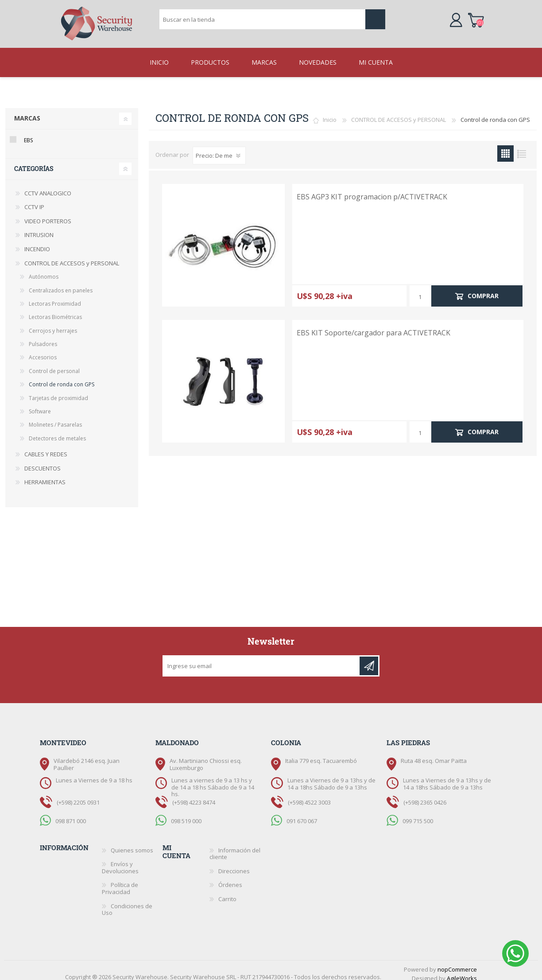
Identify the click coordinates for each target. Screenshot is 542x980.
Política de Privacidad (120, 881)
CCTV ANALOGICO (48, 186)
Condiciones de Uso (127, 902)
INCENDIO (37, 242)
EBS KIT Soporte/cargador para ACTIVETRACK (374, 326)
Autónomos (44, 270)
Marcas (27, 111)
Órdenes (230, 878)
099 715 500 (418, 813)
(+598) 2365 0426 (425, 795)
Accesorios (43, 350)
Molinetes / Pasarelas (55, 418)
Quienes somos (132, 843)
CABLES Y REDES (46, 447)
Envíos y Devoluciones (120, 860)
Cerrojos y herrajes (53, 324)
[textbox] (262, 16)
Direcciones (234, 864)
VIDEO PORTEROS (48, 214)
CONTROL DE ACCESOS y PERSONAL (399, 113)
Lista (522, 146)
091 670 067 (302, 813)
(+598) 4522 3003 (309, 795)
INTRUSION (39, 228)
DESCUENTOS (43, 461)
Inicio (330, 113)
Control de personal (54, 364)
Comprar (483, 289)
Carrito (467, 15)
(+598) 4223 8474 (194, 795)
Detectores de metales (57, 431)
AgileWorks (462, 971)
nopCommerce (457, 962)
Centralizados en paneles (61, 283)
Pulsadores (43, 337)
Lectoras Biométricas (55, 310)
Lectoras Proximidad (55, 297)
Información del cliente (235, 847)
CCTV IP (34, 200)
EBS (28, 133)
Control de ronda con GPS (62, 377)
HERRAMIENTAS (45, 475)
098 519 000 (186, 813)
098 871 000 (71, 813)
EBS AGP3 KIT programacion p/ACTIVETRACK (372, 190)
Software (40, 404)
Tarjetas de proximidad (58, 391)
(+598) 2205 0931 (78, 795)
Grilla (505, 146)
